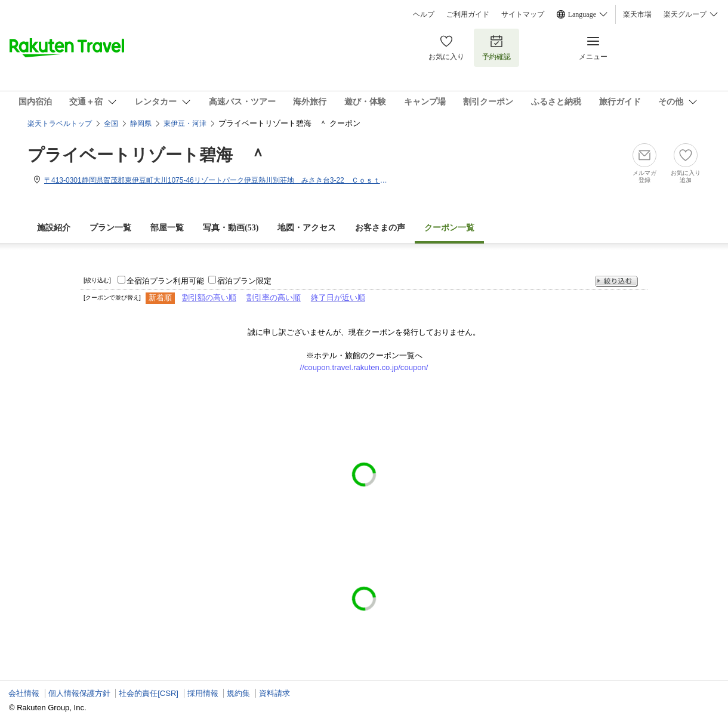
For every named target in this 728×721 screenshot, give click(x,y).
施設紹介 (54, 228)
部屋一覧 (167, 228)
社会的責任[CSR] (149, 693)
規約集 (238, 693)
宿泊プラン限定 (244, 281)
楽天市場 (637, 14)
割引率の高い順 (274, 298)
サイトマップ (523, 14)
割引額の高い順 (209, 298)
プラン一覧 (110, 228)
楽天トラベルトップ (60, 124)
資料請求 (274, 693)
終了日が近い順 (338, 298)
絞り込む (616, 281)
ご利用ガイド (468, 14)
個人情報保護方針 (79, 693)
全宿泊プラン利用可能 (165, 281)
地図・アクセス (307, 228)
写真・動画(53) (231, 228)
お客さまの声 (380, 228)
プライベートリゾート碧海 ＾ (147, 155)
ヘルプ (424, 14)
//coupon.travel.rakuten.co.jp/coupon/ (364, 367)
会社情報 (24, 693)
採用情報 (203, 693)
